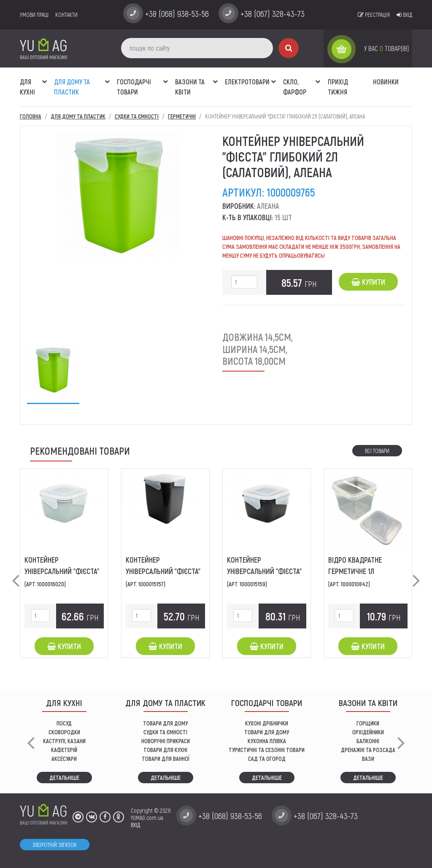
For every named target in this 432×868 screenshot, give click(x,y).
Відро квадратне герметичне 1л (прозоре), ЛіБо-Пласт (363, 571)
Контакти (66, 15)
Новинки (386, 82)
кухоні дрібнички (267, 723)
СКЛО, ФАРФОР (295, 87)
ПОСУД (64, 723)
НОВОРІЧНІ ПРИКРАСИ (166, 741)
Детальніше (64, 778)
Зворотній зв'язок (55, 845)
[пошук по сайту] (197, 48)
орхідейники (368, 732)
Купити (368, 282)
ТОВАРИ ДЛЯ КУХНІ (165, 750)
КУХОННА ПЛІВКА (267, 741)
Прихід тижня (338, 87)
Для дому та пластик (72, 87)
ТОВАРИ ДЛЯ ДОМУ (165, 723)
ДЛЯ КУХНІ (27, 87)
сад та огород (267, 759)
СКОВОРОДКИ (64, 732)
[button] (44, 77)
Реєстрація (374, 15)
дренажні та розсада (368, 750)
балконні (368, 741)
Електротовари (247, 82)
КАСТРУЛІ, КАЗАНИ (64, 741)
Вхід (404, 15)
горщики (368, 723)
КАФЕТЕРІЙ (64, 750)
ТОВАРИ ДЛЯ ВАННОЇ (166, 759)
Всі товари (377, 451)
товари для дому (267, 732)
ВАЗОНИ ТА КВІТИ (190, 87)
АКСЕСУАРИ (64, 759)
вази (368, 759)
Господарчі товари (134, 87)
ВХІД (135, 825)
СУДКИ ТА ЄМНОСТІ (165, 732)
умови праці (34, 15)
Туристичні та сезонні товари (267, 750)
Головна (31, 116)
